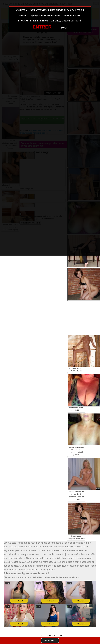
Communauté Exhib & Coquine (50, 636)
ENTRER (42, 27)
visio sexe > (50, 640)
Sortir (64, 28)
